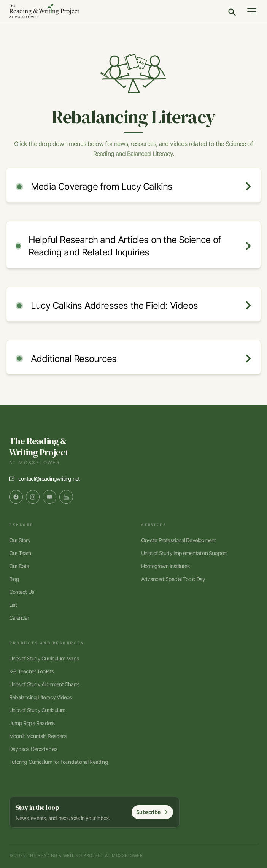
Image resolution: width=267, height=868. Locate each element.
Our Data (19, 566)
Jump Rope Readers (32, 723)
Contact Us (21, 592)
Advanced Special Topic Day (173, 579)
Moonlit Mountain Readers (38, 736)
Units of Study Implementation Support (184, 553)
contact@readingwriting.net (49, 478)
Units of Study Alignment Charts (44, 684)
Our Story (20, 540)
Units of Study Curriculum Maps (44, 658)
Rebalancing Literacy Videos (40, 697)
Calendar (19, 618)
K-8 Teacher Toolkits (31, 671)
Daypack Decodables (33, 749)
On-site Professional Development (178, 540)
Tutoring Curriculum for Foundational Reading (59, 762)
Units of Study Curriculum (37, 710)
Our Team (20, 553)
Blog (14, 579)
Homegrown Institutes (165, 566)
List (13, 605)
